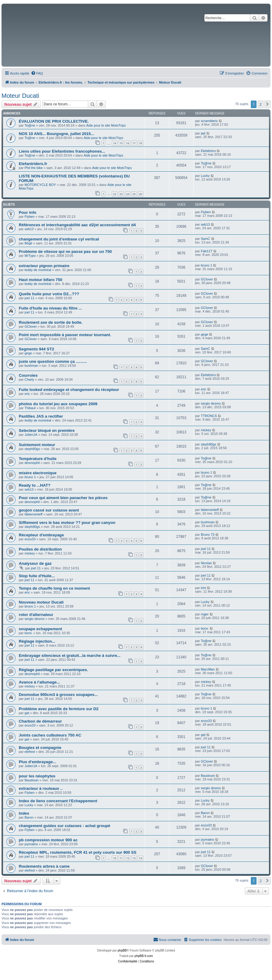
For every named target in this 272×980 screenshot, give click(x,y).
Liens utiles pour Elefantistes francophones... (62, 151)
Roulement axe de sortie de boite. (51, 322)
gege (204, 334)
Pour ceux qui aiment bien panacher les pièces (63, 498)
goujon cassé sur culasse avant (49, 510)
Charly (29, 379)
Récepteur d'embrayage (41, 535)
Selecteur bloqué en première (47, 430)
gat (27, 713)
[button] (267, 104)
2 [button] (261, 104)
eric (27, 394)
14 (114, 143)
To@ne (30, 125)
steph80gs (32, 449)
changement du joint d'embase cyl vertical (59, 239)
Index (24, 813)
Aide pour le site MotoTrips (106, 125)
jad (203, 133)
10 (114, 858)
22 (114, 194)
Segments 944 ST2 (36, 349)
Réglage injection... (37, 641)
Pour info (28, 212)
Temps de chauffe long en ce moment (54, 588)
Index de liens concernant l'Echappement (58, 801)
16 (128, 143)
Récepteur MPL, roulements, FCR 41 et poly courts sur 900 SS (78, 852)
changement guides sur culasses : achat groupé (65, 826)
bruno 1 (206, 265)
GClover (207, 279)
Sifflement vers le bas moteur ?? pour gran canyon (67, 523)
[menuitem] (37, 73)
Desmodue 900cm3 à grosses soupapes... (58, 695)
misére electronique (38, 473)
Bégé (28, 243)
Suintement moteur (37, 445)
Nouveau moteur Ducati (41, 602)
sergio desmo (211, 403)
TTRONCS (209, 416)
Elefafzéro (208, 151)
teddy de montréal (38, 270)
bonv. (28, 633)
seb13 (29, 229)
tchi (203, 588)
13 (134, 858)
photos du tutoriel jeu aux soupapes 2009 (58, 404)
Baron (29, 817)
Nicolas (206, 563)
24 (128, 194)
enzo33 (30, 539)
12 (128, 858)
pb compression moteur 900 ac (48, 840)
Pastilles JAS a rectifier (41, 416)
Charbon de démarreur (40, 721)
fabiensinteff (33, 514)
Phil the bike (34, 168)
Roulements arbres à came (44, 866)
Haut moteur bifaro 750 (41, 280)
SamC (206, 239)
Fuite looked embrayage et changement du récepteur (69, 390)
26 (141, 194)
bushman (31, 366)
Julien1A (31, 435)
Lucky (205, 176)
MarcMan (208, 669)
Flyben (30, 217)
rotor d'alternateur (36, 615)
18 (141, 143)
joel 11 (29, 298)
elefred (30, 752)
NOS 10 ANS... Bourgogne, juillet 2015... (56, 134)
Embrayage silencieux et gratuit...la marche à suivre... (70, 656)
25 (134, 194)
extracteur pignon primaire (44, 266)
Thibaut (30, 408)
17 (134, 143)
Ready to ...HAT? (35, 485)
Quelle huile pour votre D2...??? (49, 294)
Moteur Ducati (20, 96)
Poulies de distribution (40, 549)
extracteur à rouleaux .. (41, 788)
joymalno (31, 844)
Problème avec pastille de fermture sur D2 (59, 709)
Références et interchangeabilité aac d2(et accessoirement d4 (77, 225)
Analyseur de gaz (35, 563)
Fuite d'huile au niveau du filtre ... (50, 308)
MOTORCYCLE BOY (40, 185)
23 (121, 194)
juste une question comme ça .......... (53, 361)
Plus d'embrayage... (37, 762)
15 (121, 143)
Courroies (28, 375)
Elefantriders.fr (33, 164)
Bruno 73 (208, 535)
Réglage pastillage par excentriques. (53, 670)
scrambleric (209, 121)
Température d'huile (38, 459)
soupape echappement (40, 629)
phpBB (122, 950)
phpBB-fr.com (144, 956)
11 (121, 858)
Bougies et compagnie (40, 748)
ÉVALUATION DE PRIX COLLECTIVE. (54, 121)
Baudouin (32, 780)
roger (205, 614)
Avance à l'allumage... (39, 682)
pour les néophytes (37, 776)
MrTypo (30, 256)
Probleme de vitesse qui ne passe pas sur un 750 (65, 252)
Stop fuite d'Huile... (37, 576)
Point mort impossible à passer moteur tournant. (65, 335)
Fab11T (207, 251)
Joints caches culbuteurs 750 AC (50, 735)
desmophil (32, 463)
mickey (206, 430)
